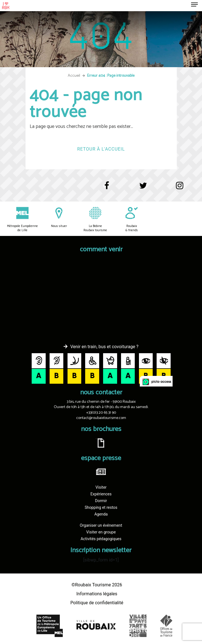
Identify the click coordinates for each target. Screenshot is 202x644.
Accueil (74, 76)
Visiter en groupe (101, 532)
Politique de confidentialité (97, 603)
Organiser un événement (101, 525)
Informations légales (97, 594)
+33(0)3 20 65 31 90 (101, 413)
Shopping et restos (101, 507)
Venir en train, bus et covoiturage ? (104, 347)
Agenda (101, 514)
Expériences (101, 494)
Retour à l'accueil (101, 149)
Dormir (101, 501)
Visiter (101, 487)
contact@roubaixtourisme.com (101, 418)
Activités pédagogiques (101, 539)
